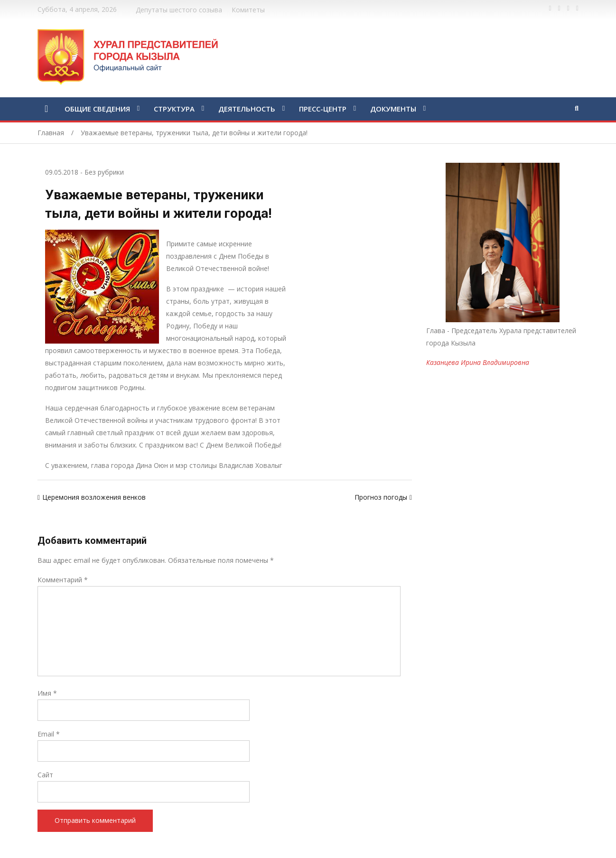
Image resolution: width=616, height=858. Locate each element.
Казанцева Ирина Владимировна (478, 362)
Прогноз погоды (381, 497)
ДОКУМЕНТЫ (393, 109)
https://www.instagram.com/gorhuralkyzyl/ (577, 9)
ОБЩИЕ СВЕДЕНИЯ (97, 109)
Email (49, 734)
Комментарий (63, 580)
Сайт (45, 775)
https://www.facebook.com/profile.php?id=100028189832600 (550, 9)
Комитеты (248, 10)
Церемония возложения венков (94, 497)
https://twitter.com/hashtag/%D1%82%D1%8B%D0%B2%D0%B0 (559, 9)
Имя (47, 693)
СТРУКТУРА (174, 109)
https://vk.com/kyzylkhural (568, 9)
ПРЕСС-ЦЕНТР (323, 109)
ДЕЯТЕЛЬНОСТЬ (247, 109)
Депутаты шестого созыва (179, 10)
